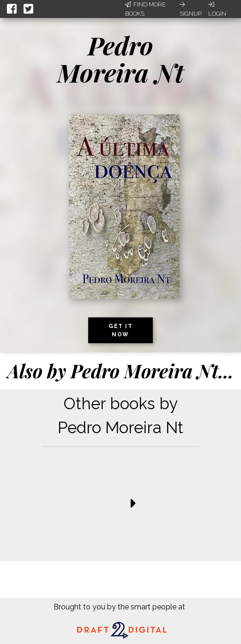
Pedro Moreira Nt (120, 59)
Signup (191, 9)
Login (217, 9)
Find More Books (145, 9)
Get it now (120, 330)
